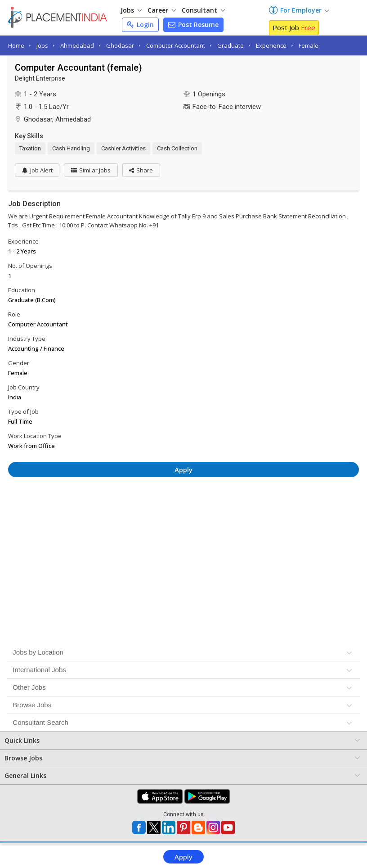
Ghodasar (120, 45)
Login (140, 25)
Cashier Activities (123, 148)
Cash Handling (71, 148)
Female (309, 45)
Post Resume (193, 25)
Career (162, 10)
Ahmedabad (77, 45)
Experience (271, 45)
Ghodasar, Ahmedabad (57, 119)
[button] (142, 170)
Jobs (131, 10)
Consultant (203, 10)
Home (16, 45)
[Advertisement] (183, 509)
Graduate (230, 45)
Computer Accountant (176, 45)
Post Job (294, 27)
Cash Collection (177, 148)
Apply (183, 857)
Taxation (30, 148)
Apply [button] (183, 470)
